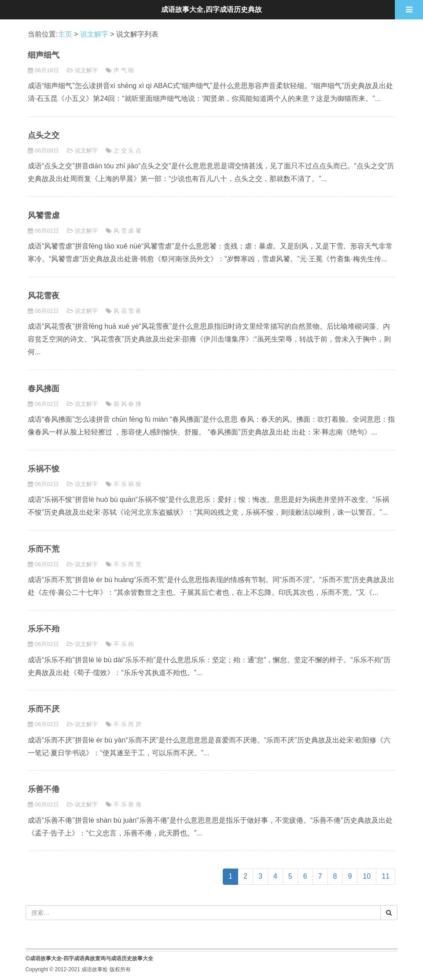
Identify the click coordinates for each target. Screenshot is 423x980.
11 (386, 876)
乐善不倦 (44, 789)
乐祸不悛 (44, 469)
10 (367, 876)
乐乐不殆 (44, 629)
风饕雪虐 (44, 215)
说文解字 (94, 34)
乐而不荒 (44, 549)
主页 (65, 34)
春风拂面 (44, 389)
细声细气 (44, 55)
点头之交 (44, 135)
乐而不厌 (44, 709)
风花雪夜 (44, 296)
